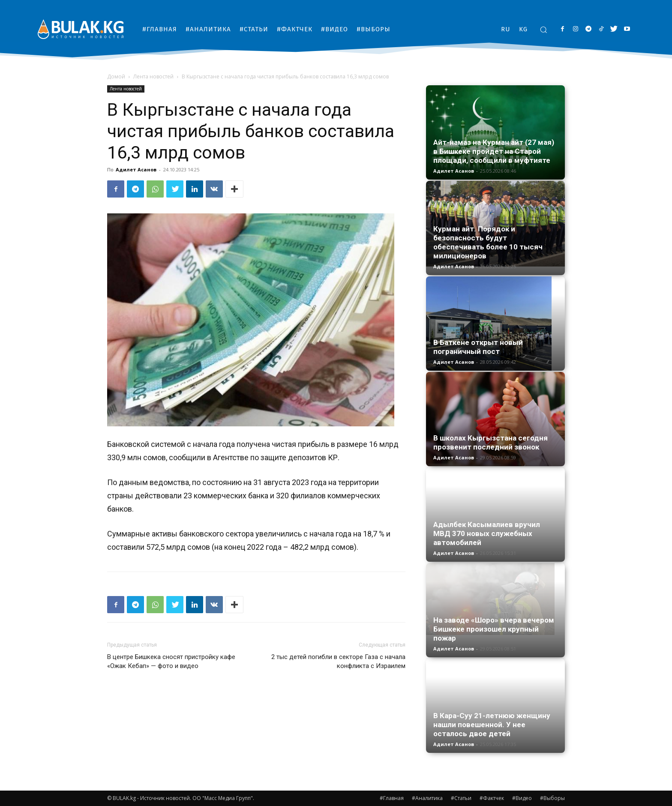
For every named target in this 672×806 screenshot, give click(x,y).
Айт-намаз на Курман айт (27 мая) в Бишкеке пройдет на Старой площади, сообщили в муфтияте (494, 151)
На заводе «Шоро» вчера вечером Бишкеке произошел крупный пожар (494, 629)
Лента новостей (153, 76)
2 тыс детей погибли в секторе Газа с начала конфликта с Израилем (338, 661)
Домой (116, 76)
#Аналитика (427, 798)
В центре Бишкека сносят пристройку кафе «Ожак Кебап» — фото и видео (171, 661)
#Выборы (552, 798)
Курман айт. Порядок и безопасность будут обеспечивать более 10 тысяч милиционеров (488, 242)
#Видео (522, 798)
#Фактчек (492, 798)
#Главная (392, 798)
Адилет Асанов (136, 169)
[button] (543, 30)
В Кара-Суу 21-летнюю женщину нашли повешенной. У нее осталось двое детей (492, 725)
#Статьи (461, 798)
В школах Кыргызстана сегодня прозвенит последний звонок (490, 442)
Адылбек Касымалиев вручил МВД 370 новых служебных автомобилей (487, 533)
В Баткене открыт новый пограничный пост (478, 347)
